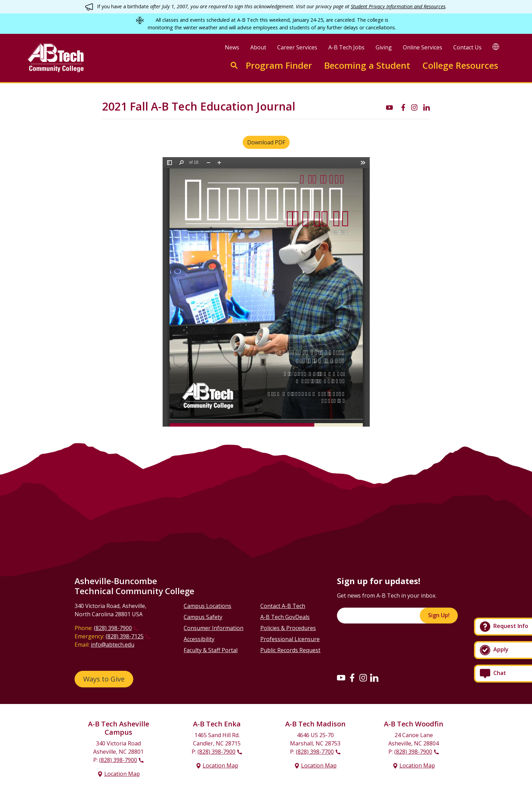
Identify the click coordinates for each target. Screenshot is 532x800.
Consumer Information (214, 628)
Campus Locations (207, 606)
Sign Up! (439, 615)
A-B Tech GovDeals (285, 617)
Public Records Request (290, 650)
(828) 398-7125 (125, 636)
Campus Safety (203, 617)
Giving (384, 47)
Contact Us (467, 47)
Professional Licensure (290, 639)
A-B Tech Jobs (346, 47)
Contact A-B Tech (283, 606)
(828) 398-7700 (315, 752)
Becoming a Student (367, 65)
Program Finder (279, 65)
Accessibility (199, 639)
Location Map (122, 774)
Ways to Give (104, 679)
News (232, 47)
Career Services (297, 47)
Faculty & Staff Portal (211, 650)
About (258, 47)
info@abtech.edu (113, 645)
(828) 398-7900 (113, 628)
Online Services (423, 47)
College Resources (460, 65)
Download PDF (266, 142)
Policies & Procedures (288, 628)
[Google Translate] (496, 46)
